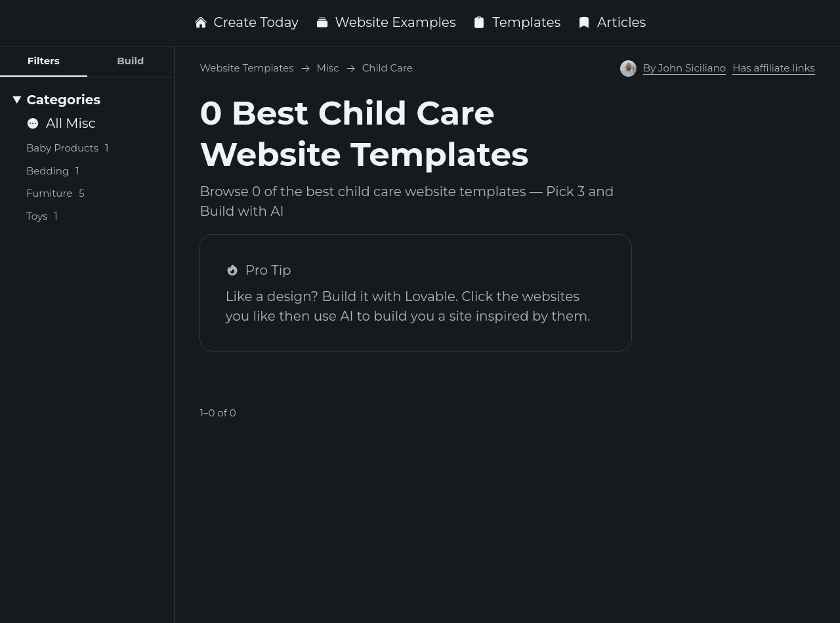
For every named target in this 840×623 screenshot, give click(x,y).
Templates (516, 22)
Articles (612, 22)
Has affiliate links (773, 68)
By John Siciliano (685, 68)
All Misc (61, 123)
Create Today (246, 22)
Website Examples (386, 22)
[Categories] (87, 100)
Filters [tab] (44, 61)
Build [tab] (130, 61)
